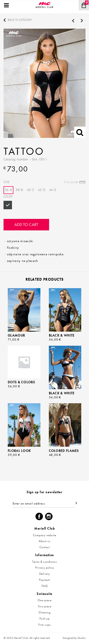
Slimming (44, 612)
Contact (45, 547)
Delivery (45, 574)
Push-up (45, 619)
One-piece (45, 600)
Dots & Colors (21, 382)
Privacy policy (45, 568)
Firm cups (45, 625)
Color (8, 197)
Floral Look (19, 451)
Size (44, 182)
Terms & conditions (44, 562)
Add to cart (26, 224)
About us (44, 541)
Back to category (20, 20)
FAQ (45, 586)
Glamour (16, 335)
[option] (44, 83)
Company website (45, 535)
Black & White (62, 335)
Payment (44, 580)
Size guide (71, 182)
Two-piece (45, 606)
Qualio (81, 638)
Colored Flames (64, 451)
